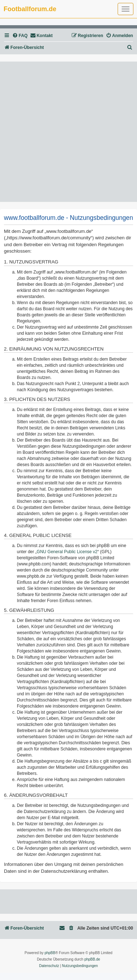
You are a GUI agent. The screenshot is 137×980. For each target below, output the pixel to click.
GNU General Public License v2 (67, 552)
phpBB (50, 953)
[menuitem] (20, 36)
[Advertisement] (68, 132)
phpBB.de (92, 959)
